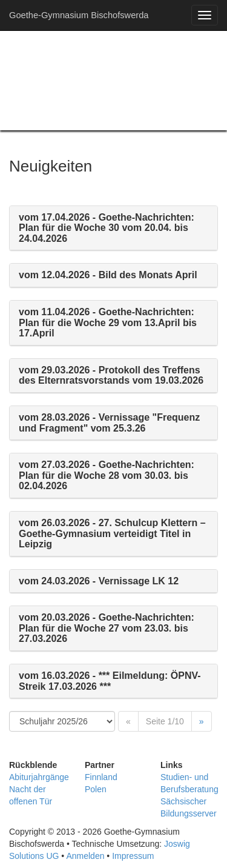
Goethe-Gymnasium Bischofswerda (79, 15)
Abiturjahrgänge (39, 777)
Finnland (101, 777)
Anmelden (85, 856)
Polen (96, 789)
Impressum (133, 856)
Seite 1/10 (165, 721)
